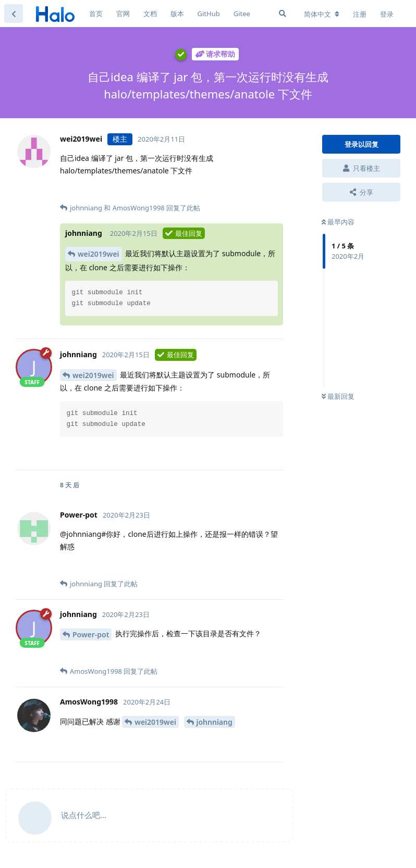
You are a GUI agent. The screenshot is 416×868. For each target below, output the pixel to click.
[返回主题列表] (14, 14)
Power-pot (91, 634)
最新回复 (338, 396)
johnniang (215, 722)
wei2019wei (99, 254)
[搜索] (283, 14)
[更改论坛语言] (322, 14)
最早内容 (338, 222)
